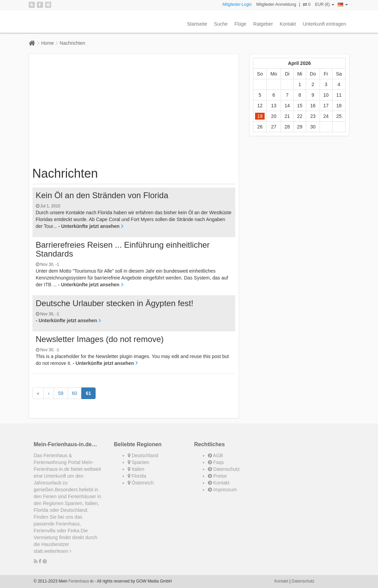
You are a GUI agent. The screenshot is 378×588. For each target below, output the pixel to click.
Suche (221, 24)
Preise (218, 476)
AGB (216, 455)
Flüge (241, 24)
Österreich (141, 483)
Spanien (138, 462)
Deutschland (143, 455)
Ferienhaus (79, 581)
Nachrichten (73, 43)
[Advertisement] (134, 112)
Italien (136, 469)
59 (61, 393)
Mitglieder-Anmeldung (276, 4)
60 (75, 393)
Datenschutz (224, 469)
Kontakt (288, 24)
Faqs (216, 462)
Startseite (197, 24)
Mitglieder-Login (237, 4)
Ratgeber (263, 24)
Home (48, 43)
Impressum (222, 490)
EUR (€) (325, 4)
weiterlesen (58, 551)
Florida (137, 476)
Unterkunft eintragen (325, 24)
